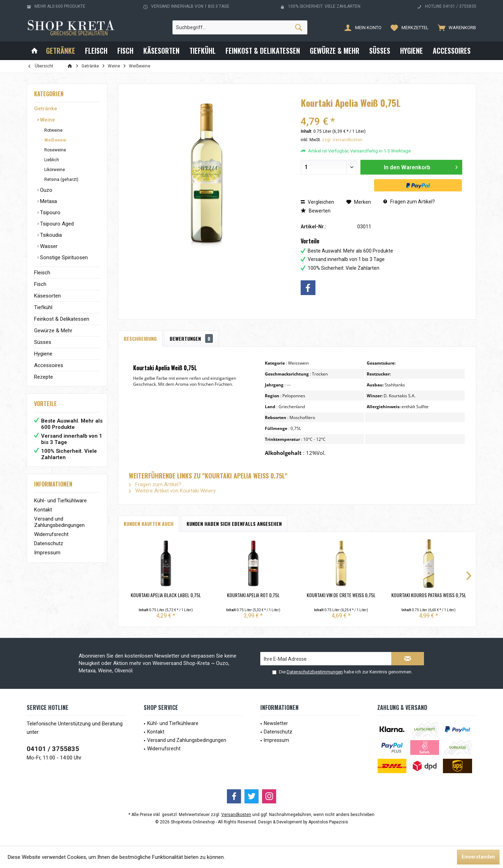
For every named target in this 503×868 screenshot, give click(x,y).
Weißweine (55, 140)
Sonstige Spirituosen (63, 257)
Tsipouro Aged (56, 224)
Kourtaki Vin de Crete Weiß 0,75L (341, 595)
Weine (47, 120)
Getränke (46, 109)
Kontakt (43, 510)
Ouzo (45, 190)
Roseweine (55, 150)
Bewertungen (191, 338)
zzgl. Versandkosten (342, 140)
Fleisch (42, 273)
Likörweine (54, 170)
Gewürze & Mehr (53, 331)
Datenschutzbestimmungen (315, 672)
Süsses (43, 342)
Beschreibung (140, 338)
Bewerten (316, 211)
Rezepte (44, 377)
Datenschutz (49, 543)
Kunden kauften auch (149, 524)
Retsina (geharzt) (61, 180)
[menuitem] (455, 27)
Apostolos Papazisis (328, 822)
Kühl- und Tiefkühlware (60, 501)
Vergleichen (317, 202)
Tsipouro (50, 213)
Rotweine (53, 130)
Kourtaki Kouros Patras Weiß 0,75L (429, 595)
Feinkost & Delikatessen (62, 319)
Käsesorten (47, 296)
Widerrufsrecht (51, 534)
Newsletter (276, 723)
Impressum (47, 553)
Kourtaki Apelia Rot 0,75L (253, 595)
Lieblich (51, 160)
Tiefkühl (43, 307)
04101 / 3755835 (53, 749)
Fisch (40, 284)
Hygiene (43, 354)
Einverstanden (478, 857)
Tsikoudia (50, 235)
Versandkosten (236, 815)
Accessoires (49, 365)
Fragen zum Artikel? (409, 202)
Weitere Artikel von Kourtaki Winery (172, 491)
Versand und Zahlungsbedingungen (59, 522)
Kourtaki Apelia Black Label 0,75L (166, 595)
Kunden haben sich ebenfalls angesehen (234, 524)
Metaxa (48, 201)
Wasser (48, 246)
